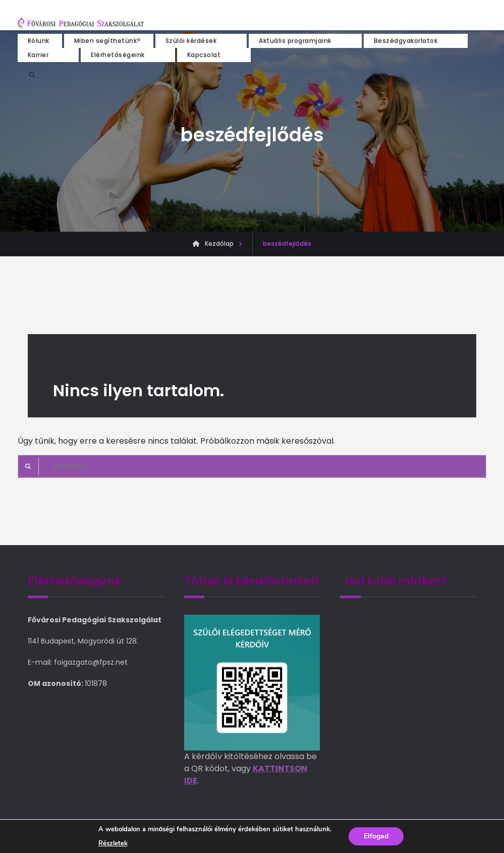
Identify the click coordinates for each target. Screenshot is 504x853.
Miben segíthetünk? (107, 41)
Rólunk (39, 41)
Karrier (38, 55)
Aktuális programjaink (295, 41)
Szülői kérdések (191, 41)
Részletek (113, 843)
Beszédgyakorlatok (406, 41)
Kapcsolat (204, 55)
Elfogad (376, 836)
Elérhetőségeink (118, 55)
